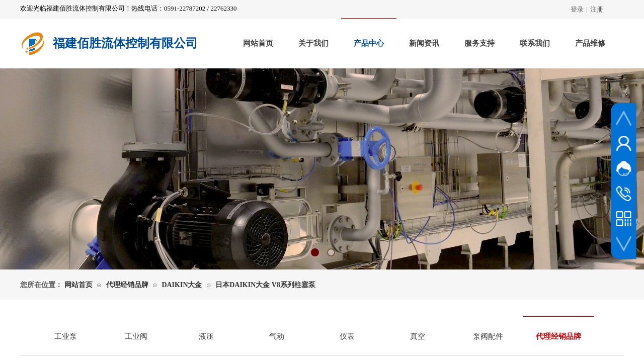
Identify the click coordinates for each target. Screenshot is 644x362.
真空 (418, 336)
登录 (577, 9)
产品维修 (590, 43)
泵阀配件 (488, 336)
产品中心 (369, 43)
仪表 (347, 336)
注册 (597, 9)
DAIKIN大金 (182, 285)
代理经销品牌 (127, 285)
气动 (277, 336)
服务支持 (479, 43)
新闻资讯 (424, 43)
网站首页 (258, 43)
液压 (206, 336)
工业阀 (136, 336)
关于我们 (313, 43)
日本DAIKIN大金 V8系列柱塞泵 (265, 285)
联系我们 (535, 43)
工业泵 (66, 336)
